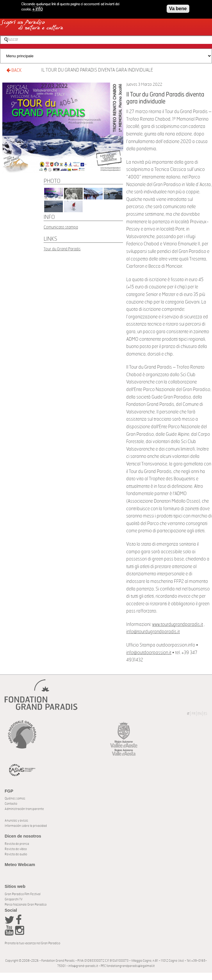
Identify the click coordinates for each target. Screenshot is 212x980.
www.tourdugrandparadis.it (178, 624)
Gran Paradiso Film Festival (23, 894)
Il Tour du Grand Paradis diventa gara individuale (97, 70)
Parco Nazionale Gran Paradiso (26, 905)
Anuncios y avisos (16, 821)
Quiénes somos (15, 798)
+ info (38, 9)
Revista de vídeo (16, 849)
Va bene (178, 9)
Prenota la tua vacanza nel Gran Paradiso (32, 943)
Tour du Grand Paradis (62, 249)
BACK (14, 70)
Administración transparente (24, 809)
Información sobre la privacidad (26, 826)
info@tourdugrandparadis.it (153, 632)
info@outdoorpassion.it (149, 653)
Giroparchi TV (14, 899)
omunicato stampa (62, 227)
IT (188, 714)
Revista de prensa (17, 844)
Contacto (11, 804)
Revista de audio (16, 854)
